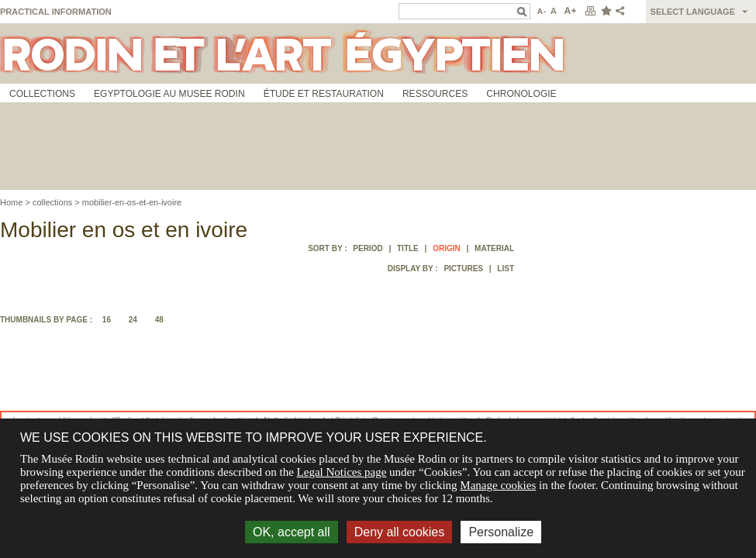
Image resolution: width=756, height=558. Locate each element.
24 (133, 320)
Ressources (435, 94)
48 (159, 320)
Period (368, 248)
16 (107, 320)
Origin (447, 248)
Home (11, 202)
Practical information (56, 12)
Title (408, 248)
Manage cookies (498, 485)
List (506, 269)
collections (52, 202)
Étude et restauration (324, 94)
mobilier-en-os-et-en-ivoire (132, 202)
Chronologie (521, 94)
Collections (42, 94)
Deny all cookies (400, 532)
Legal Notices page (342, 472)
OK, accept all (292, 532)
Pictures (463, 269)
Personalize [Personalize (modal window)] (501, 532)
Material (494, 248)
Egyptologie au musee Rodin (169, 94)
